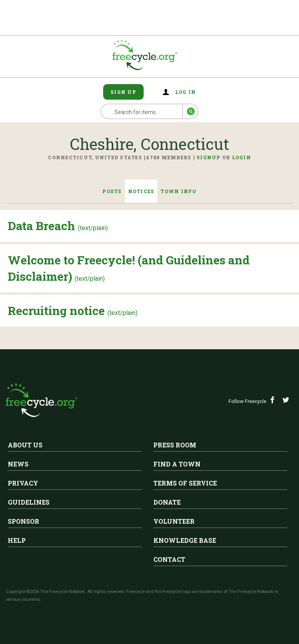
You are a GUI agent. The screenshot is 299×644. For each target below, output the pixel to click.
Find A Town (177, 464)
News (18, 464)
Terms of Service (185, 483)
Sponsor (24, 521)
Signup (209, 157)
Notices (141, 191)
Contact (169, 559)
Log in (186, 92)
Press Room (175, 445)
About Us (25, 445)
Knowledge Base (185, 540)
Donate (167, 502)
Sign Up (123, 92)
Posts (112, 191)
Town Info (178, 191)
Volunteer (174, 521)
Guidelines (29, 502)
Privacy (23, 483)
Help (17, 540)
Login (242, 157)
